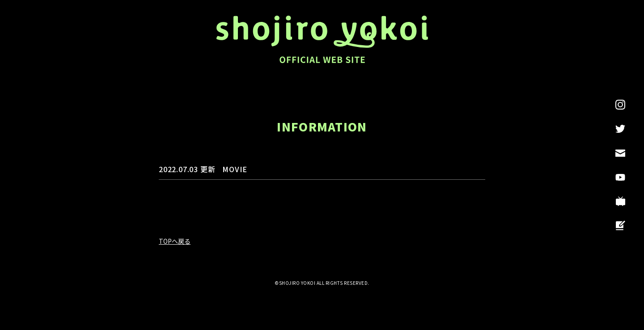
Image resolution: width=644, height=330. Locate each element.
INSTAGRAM (620, 105)
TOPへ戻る (175, 241)
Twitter (620, 129)
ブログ (620, 225)
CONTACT (620, 153)
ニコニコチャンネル (620, 201)
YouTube (620, 177)
